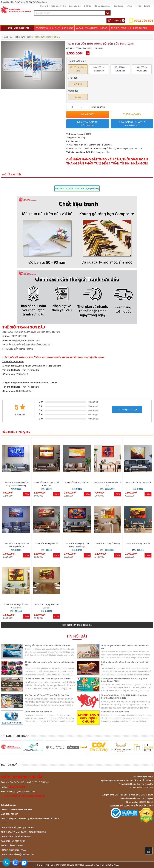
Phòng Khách (140, 28)
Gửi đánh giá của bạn (127, 410)
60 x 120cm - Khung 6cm (99, 69)
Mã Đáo (79, 28)
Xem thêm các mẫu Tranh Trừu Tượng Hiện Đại (77, 189)
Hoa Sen (104, 28)
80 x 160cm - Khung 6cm (120, 69)
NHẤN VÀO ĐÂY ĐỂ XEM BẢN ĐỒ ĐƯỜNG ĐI (28, 345)
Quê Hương (68, 28)
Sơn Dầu (78, 84)
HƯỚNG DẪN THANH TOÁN (19, 349)
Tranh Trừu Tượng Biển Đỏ (46, 543)
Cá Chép (115, 28)
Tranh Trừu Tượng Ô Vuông (107, 543)
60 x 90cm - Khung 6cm (78, 69)
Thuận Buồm (91, 28)
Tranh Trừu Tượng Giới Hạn (77, 482)
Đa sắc (78, 97)
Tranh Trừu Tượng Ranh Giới (138, 482)
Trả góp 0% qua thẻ (132, 124)
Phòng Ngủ (41, 34)
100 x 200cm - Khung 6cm (142, 69)
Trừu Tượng (42, 28)
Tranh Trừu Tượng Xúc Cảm (138, 543)
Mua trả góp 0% (88, 124)
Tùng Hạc (126, 28)
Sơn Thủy (55, 28)
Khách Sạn (55, 34)
